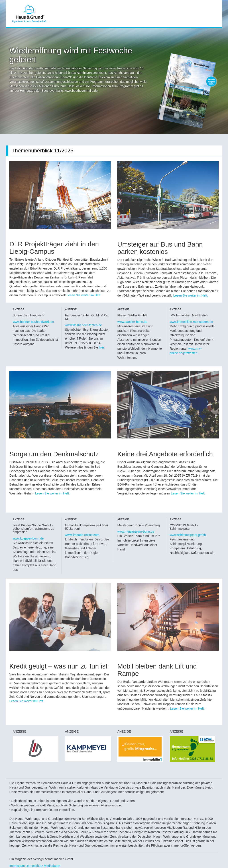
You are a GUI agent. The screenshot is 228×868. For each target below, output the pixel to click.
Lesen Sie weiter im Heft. (84, 295)
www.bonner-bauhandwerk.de (33, 322)
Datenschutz (34, 866)
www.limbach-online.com (82, 535)
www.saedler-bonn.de (132, 322)
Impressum (17, 866)
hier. (102, 347)
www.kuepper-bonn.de (28, 538)
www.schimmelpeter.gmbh (188, 535)
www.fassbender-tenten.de (83, 325)
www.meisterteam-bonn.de (136, 532)
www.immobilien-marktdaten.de (191, 322)
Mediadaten (52, 866)
